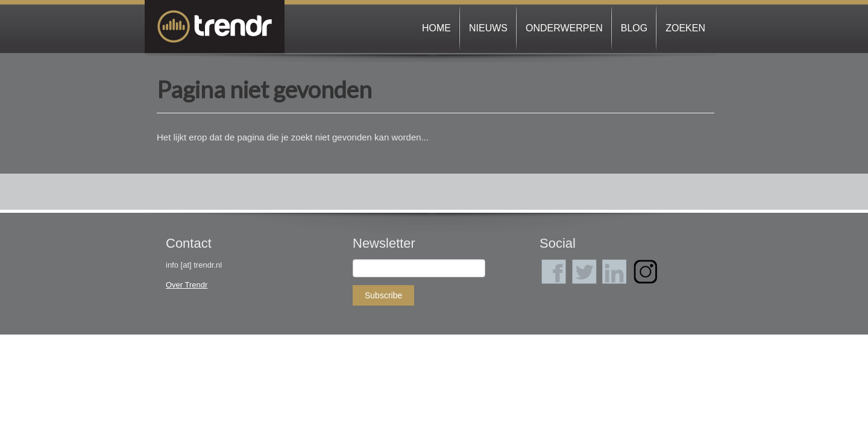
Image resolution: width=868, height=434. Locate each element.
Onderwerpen (564, 28)
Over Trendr (187, 285)
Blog (634, 28)
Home (436, 28)
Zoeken (685, 28)
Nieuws (488, 28)
